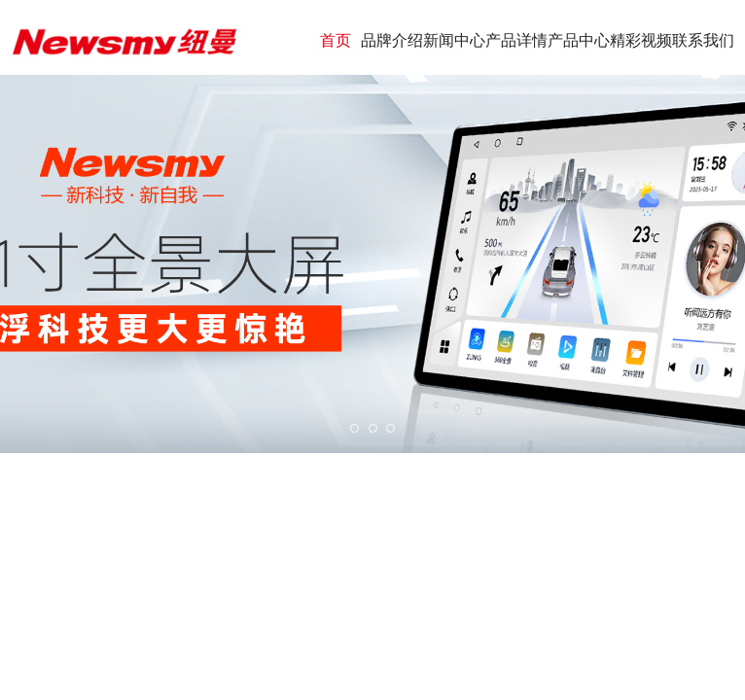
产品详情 (516, 40)
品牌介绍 (392, 40)
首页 (336, 40)
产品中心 (579, 40)
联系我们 (703, 40)
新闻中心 (454, 40)
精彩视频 (641, 40)
